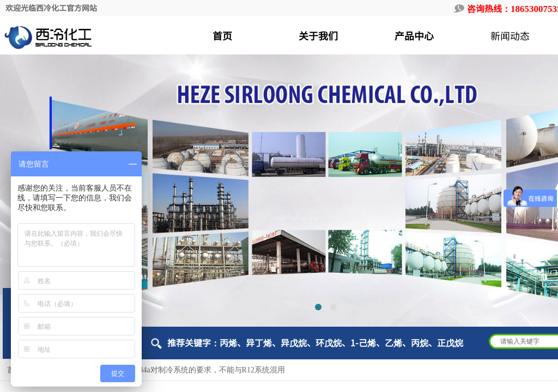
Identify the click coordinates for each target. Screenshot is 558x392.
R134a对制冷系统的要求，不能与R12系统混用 (208, 370)
